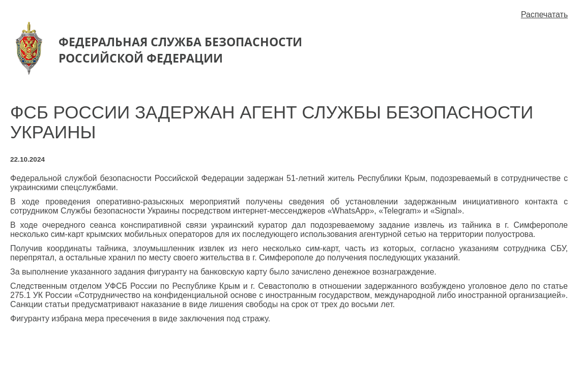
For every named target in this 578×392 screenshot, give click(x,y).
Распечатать (544, 14)
